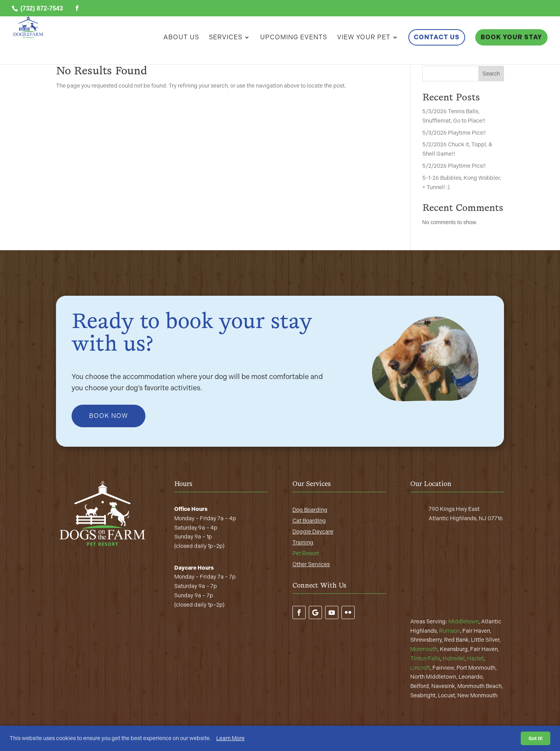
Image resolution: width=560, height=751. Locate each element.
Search (491, 74)
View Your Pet (364, 38)
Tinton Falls (425, 659)
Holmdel (454, 659)
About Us (181, 38)
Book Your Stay (511, 37)
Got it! (535, 738)
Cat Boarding (309, 521)
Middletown (464, 622)
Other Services (311, 564)
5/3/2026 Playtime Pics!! (454, 133)
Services (226, 38)
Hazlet (475, 659)
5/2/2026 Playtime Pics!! (454, 166)
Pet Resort (306, 554)
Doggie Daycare (313, 532)
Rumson (450, 631)
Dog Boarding (310, 510)
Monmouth (424, 649)
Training (303, 543)
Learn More (230, 738)
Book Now (108, 416)
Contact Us (437, 37)
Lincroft (420, 668)
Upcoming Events (294, 38)
